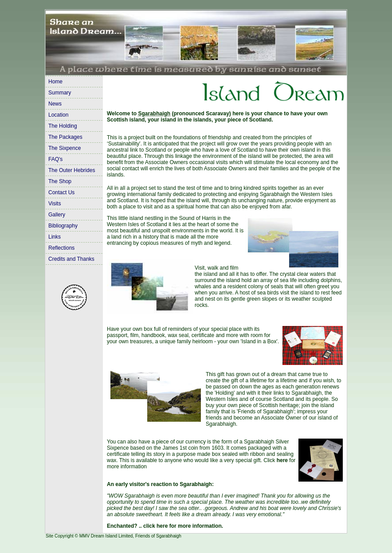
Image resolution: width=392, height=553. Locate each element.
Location (58, 115)
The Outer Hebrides (72, 170)
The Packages (65, 137)
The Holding (63, 126)
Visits (55, 204)
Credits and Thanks (71, 259)
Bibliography (63, 226)
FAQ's (55, 159)
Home (55, 82)
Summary (60, 93)
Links (55, 237)
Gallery (57, 215)
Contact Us (61, 192)
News (55, 104)
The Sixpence (65, 148)
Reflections (61, 248)
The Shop (60, 181)
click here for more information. (183, 526)
